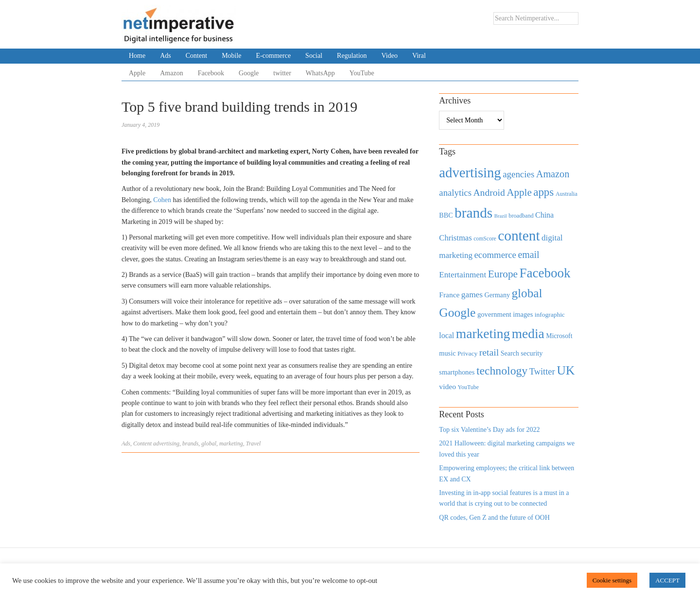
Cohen (162, 200)
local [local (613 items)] (446, 335)
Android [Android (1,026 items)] (489, 193)
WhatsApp (320, 73)
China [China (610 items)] (544, 215)
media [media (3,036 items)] (528, 334)
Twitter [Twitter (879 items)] (542, 372)
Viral (419, 56)
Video (390, 56)
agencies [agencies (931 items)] (518, 174)
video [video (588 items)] (447, 386)
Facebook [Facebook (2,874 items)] (545, 273)
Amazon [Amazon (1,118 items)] (553, 174)
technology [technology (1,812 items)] (502, 371)
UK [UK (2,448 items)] (566, 370)
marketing (231, 443)
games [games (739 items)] (472, 295)
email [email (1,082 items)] (528, 255)
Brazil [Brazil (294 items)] (501, 216)
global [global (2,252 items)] (527, 293)
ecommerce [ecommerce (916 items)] (495, 255)
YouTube (362, 73)
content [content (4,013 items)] (519, 236)
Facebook (211, 73)
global (209, 443)
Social (314, 56)
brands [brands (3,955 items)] (473, 213)
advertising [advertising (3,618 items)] (470, 172)
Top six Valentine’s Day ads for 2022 (489, 430)
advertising (166, 443)
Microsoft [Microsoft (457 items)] (559, 336)
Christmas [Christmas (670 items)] (455, 238)
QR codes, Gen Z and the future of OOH (494, 518)
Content (196, 56)
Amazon (171, 73)
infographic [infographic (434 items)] (550, 315)
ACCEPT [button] (667, 580)
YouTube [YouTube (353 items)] (469, 387)
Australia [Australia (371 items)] (567, 194)
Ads (166, 56)
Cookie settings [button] (612, 580)
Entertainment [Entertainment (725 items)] (463, 275)
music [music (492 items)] (447, 353)
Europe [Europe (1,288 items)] (503, 274)
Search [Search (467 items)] (510, 353)
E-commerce (274, 56)
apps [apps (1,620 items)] (543, 192)
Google (249, 73)
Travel (254, 443)
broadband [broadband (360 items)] (521, 216)
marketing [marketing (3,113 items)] (483, 333)
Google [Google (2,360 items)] (457, 313)
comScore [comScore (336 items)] (485, 239)
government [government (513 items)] (494, 314)
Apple (137, 73)
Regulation (352, 56)
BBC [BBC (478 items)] (446, 215)
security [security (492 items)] (532, 353)
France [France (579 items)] (449, 295)
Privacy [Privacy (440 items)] (467, 353)
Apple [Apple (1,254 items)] (519, 192)
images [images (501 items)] (523, 314)
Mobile (231, 56)
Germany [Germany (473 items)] (497, 295)
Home (137, 56)
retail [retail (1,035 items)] (489, 352)
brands (190, 443)
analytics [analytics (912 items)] (455, 193)
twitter (282, 73)
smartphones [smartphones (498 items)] (457, 372)
